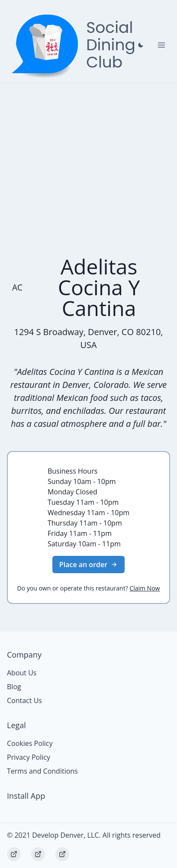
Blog (14, 687)
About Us (22, 673)
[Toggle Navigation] (161, 45)
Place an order (88, 565)
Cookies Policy (30, 743)
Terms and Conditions (42, 771)
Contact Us (24, 700)
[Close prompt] (141, 45)
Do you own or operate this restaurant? (89, 588)
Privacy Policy (29, 757)
